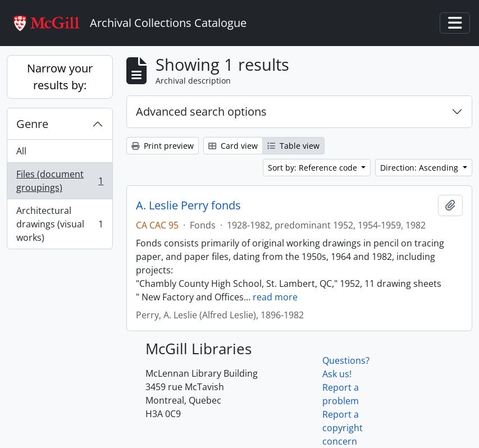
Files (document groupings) (60, 181)
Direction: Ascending (420, 168)
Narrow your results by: (60, 77)
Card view (233, 146)
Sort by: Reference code (314, 168)
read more (275, 297)
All (21, 151)
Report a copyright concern (343, 428)
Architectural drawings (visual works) (60, 224)
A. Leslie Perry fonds (188, 205)
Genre (32, 124)
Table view (293, 146)
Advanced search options (201, 111)
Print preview (163, 146)
